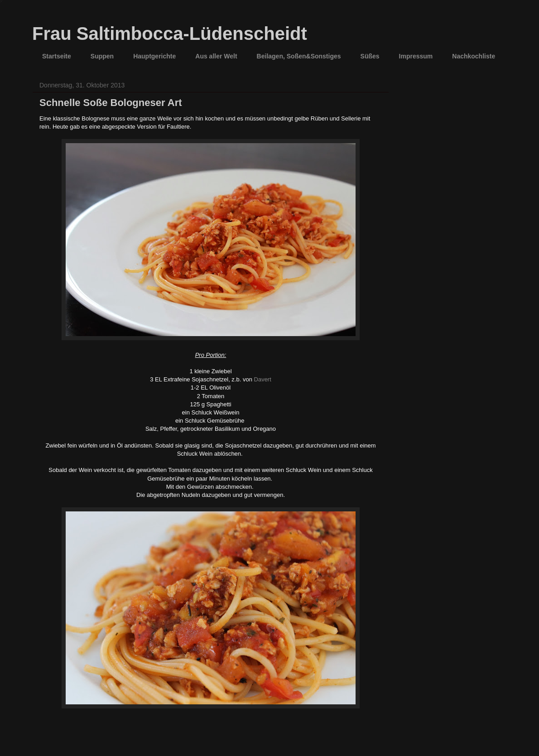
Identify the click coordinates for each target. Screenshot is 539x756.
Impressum (416, 56)
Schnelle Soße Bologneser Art (111, 103)
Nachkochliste (474, 56)
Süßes (370, 56)
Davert (263, 379)
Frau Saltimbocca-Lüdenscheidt (170, 34)
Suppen (102, 56)
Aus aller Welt (216, 56)
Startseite (57, 56)
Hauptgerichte (154, 56)
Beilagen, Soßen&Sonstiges (299, 56)
